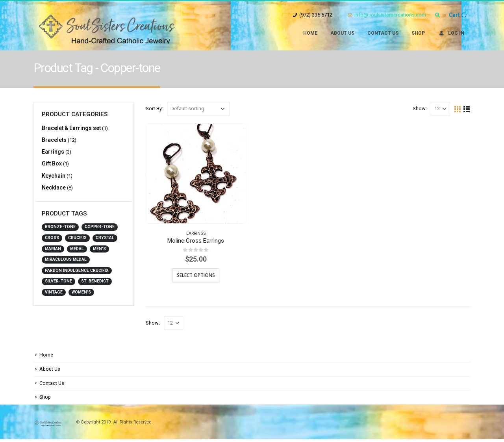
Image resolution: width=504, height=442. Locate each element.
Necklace (54, 191)
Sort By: (154, 109)
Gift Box (52, 166)
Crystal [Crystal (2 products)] (105, 242)
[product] (196, 174)
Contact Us (383, 33)
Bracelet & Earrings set (71, 128)
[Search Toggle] (437, 15)
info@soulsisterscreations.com (387, 15)
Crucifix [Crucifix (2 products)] (77, 242)
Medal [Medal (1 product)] (77, 253)
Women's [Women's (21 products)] (81, 296)
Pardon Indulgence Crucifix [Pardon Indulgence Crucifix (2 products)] (77, 275)
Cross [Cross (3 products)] (52, 242)
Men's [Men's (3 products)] (99, 253)
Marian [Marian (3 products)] (53, 253)
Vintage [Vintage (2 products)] (54, 296)
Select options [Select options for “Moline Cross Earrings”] (196, 275)
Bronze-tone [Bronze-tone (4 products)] (60, 231)
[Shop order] (198, 109)
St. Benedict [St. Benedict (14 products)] (95, 285)
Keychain (54, 179)
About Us (342, 33)
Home (310, 33)
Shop (418, 33)
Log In (451, 33)
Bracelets (54, 141)
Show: (420, 109)
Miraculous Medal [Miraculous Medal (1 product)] (66, 264)
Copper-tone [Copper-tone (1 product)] (100, 231)
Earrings (196, 233)
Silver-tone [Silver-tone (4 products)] (58, 285)
